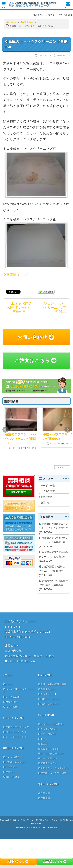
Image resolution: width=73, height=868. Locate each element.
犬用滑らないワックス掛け (53, 768)
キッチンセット (47, 694)
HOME (11, 22)
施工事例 (27, 22)
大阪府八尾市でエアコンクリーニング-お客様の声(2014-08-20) (53, 542)
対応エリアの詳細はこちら (20, 661)
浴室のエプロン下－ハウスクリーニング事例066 (20, 439)
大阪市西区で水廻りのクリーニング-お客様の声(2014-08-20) (53, 571)
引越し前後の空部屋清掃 (52, 684)
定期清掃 (44, 798)
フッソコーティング (15, 737)
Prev (5, 430)
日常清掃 (44, 793)
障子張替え (10, 767)
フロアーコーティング (16, 727)
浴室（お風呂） (47, 734)
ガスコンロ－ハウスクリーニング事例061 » (54, 308)
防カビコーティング (15, 732)
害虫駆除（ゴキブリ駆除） (53, 773)
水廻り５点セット (49, 704)
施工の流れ (47, 503)
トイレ (43, 739)
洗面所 (43, 744)
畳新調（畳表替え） (15, 762)
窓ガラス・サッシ (49, 749)
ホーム (8, 684)
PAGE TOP (62, 467)
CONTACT (68, 6)
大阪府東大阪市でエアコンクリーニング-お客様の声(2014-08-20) (53, 528)
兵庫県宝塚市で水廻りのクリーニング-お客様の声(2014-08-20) (53, 557)
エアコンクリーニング (51, 753)
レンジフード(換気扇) (51, 724)
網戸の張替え (11, 777)
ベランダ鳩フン (47, 758)
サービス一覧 (48, 486)
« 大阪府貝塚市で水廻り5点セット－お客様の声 (19, 308)
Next (68, 430)
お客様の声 (47, 497)
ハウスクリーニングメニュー (18, 691)
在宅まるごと (46, 689)
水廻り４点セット (49, 699)
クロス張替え (11, 757)
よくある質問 (48, 491)
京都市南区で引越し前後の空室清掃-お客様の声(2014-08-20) (53, 585)
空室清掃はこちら (16, 275)
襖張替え (9, 772)
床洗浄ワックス (47, 763)
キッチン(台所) (47, 729)
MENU (4, 6)
